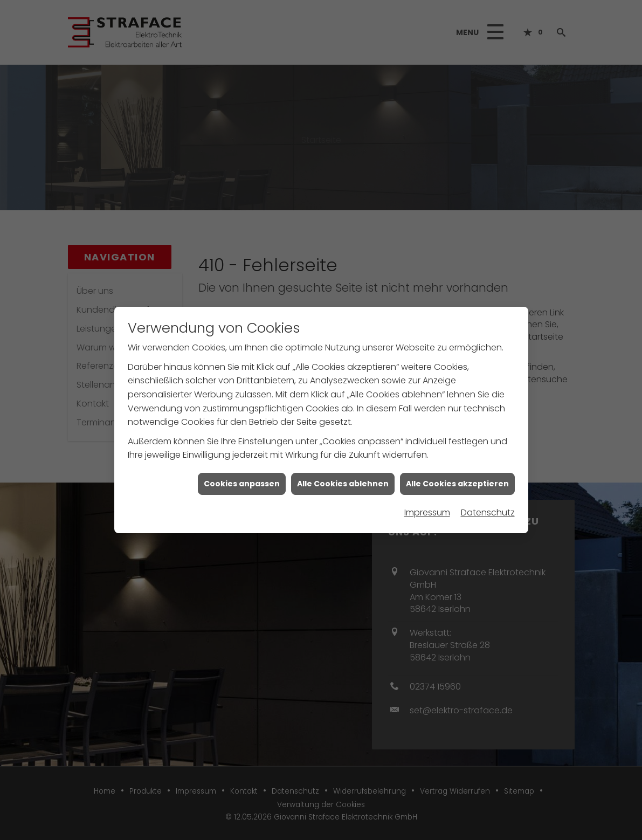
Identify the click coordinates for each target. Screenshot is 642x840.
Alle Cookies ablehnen (343, 478)
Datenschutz (488, 507)
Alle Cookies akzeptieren (457, 478)
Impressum (427, 507)
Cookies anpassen (242, 478)
